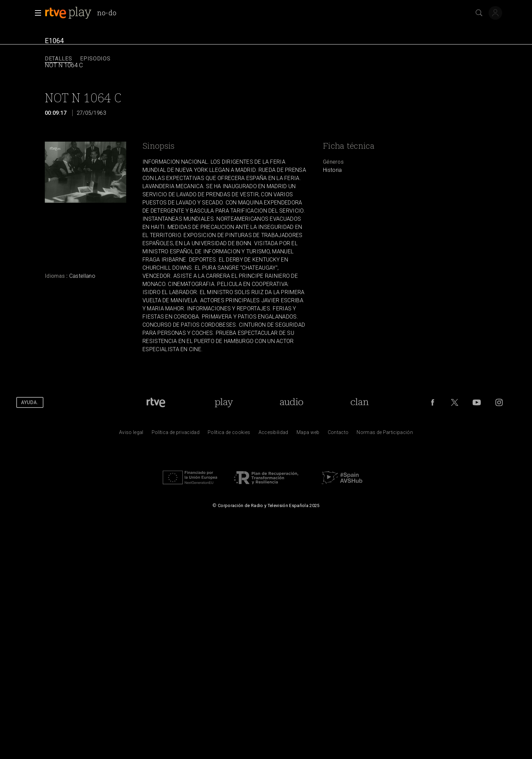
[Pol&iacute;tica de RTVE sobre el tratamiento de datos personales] (176, 434)
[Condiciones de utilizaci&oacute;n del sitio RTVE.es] (131, 434)
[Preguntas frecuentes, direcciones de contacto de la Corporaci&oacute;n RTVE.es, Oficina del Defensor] (338, 434)
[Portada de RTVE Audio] (292, 402)
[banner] (83, 13)
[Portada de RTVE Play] (224, 402)
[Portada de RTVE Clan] (360, 402)
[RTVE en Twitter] (455, 402)
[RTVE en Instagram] (499, 402)
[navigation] (266, 59)
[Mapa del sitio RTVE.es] (308, 434)
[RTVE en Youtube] (477, 402)
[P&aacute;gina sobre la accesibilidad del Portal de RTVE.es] (273, 434)
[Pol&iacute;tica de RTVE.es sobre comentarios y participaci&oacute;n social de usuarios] (385, 434)
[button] (36, 13)
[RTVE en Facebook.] (433, 402)
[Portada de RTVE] (156, 402)
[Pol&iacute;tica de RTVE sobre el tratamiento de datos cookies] (229, 434)
